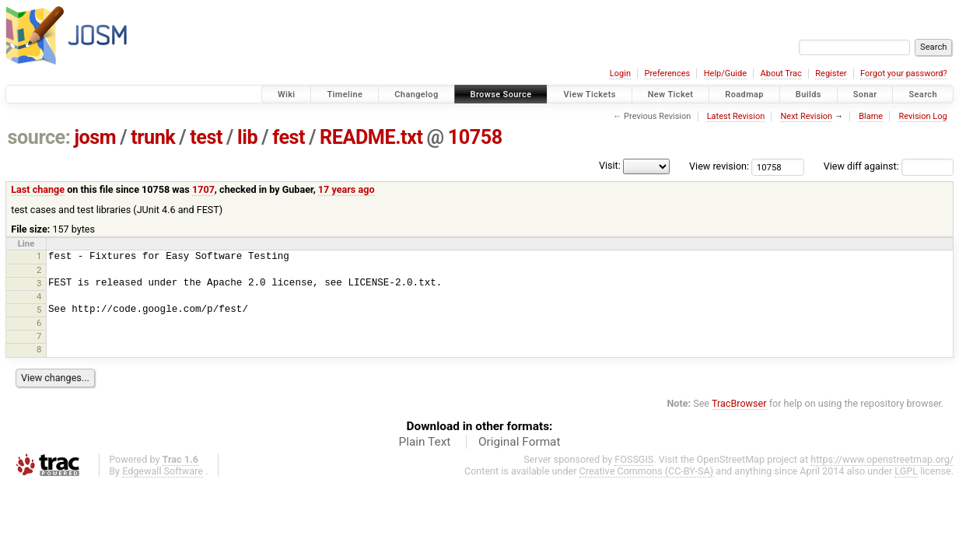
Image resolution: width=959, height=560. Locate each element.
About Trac (781, 73)
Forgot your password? (904, 73)
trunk (153, 137)
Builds (808, 94)
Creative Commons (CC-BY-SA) (647, 471)
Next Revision (806, 116)
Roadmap (744, 94)
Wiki (287, 94)
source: (39, 137)
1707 (203, 189)
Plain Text (424, 442)
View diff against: (889, 166)
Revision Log (922, 116)
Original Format (520, 442)
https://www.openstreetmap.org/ (882, 459)
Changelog (416, 94)
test (206, 137)
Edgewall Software (163, 471)
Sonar (865, 94)
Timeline (345, 94)
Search (923, 94)
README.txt (371, 137)
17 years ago (346, 189)
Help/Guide (725, 73)
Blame (871, 116)
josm (95, 137)
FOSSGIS (634, 459)
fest (289, 137)
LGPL (906, 471)
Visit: (610, 165)
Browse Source (501, 94)
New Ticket (671, 94)
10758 (475, 137)
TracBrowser (739, 403)
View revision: (719, 166)
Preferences (667, 73)
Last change (38, 189)
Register (831, 73)
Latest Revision (736, 116)
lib (247, 137)
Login (620, 73)
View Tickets (589, 94)
